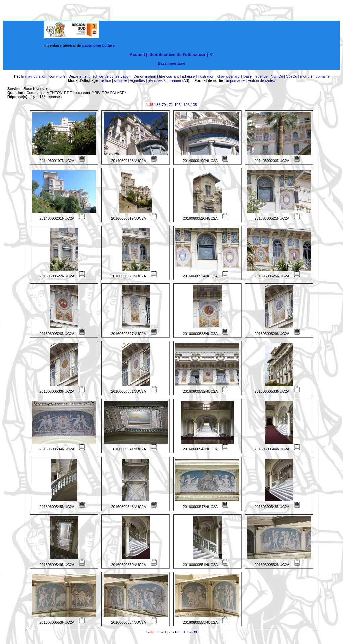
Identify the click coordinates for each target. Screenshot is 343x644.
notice (106, 80)
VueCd (292, 76)
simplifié (121, 80)
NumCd (277, 76)
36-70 (161, 105)
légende (261, 76)
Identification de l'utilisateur (177, 55)
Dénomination (145, 76)
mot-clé (306, 76)
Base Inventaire (171, 63)
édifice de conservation (112, 76)
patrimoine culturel (99, 45)
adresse (188, 76)
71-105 (175, 105)
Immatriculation (34, 76)
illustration (206, 76)
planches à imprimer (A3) (169, 80)
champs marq (229, 76)
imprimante (235, 80)
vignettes (138, 80)
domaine (323, 76)
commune (57, 76)
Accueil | (139, 55)
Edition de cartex (261, 80)
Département (79, 76)
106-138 (190, 105)
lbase (247, 76)
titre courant (169, 76)
